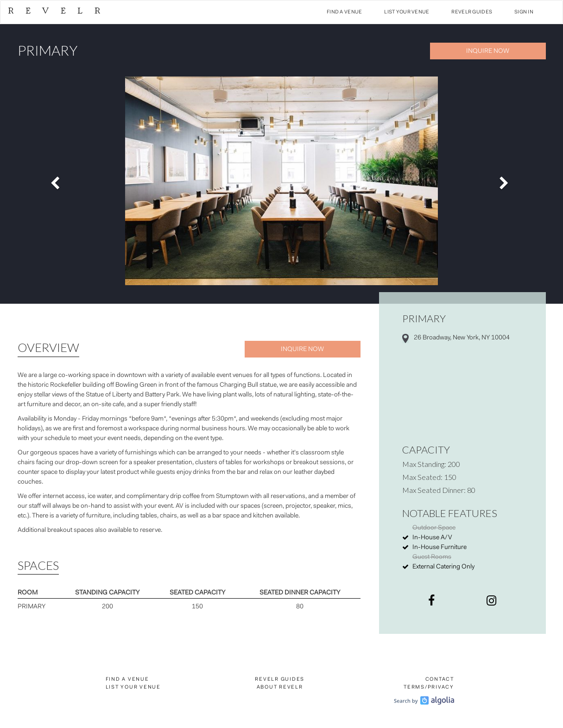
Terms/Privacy (429, 687)
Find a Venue (344, 12)
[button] (57, 181)
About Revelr (280, 687)
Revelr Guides (472, 12)
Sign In (524, 12)
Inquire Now (488, 51)
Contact (440, 680)
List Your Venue (407, 12)
